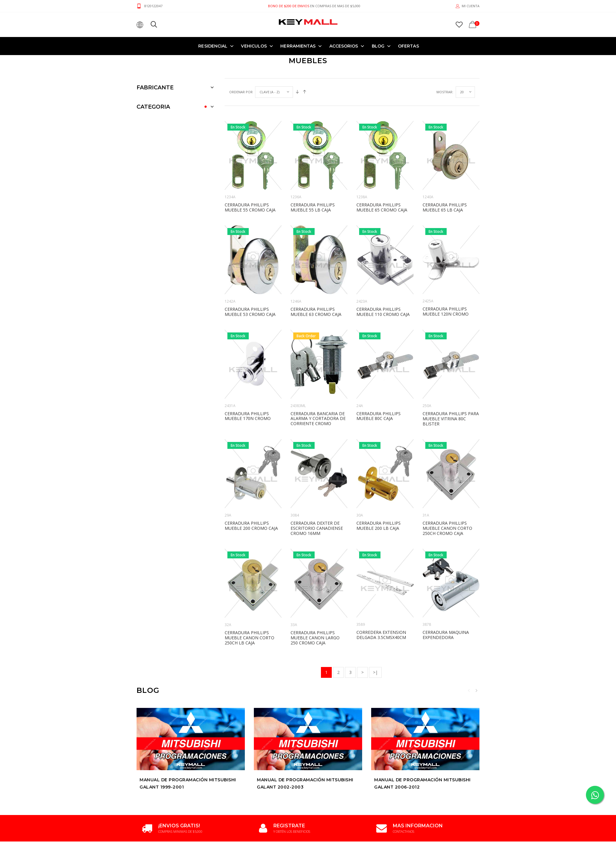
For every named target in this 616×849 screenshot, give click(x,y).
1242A (230, 301)
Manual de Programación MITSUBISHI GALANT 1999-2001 (188, 784)
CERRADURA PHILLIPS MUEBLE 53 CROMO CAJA (250, 312)
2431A (230, 406)
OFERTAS (408, 46)
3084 (295, 515)
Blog (378, 46)
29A (228, 515)
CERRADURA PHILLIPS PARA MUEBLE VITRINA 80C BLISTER (451, 419)
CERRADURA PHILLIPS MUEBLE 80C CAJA (379, 416)
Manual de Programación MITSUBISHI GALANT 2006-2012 (422, 784)
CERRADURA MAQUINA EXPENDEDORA (446, 635)
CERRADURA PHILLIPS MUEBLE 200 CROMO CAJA (251, 526)
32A (228, 625)
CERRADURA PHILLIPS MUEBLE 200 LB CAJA (379, 526)
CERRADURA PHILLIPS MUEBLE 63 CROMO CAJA (316, 312)
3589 (361, 624)
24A (360, 406)
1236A (296, 197)
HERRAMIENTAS (298, 46)
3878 (427, 624)
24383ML (298, 406)
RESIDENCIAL (213, 46)
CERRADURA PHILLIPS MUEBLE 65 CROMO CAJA (382, 207)
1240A (428, 197)
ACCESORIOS (344, 46)
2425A (428, 301)
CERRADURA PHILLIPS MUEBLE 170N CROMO (248, 416)
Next (476, 690)
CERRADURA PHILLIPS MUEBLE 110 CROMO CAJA (383, 312)
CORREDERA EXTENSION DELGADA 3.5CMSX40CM (381, 635)
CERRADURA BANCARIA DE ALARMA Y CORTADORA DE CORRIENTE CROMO (318, 419)
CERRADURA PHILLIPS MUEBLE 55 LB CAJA (313, 207)
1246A (296, 301)
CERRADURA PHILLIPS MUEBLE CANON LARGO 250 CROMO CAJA (315, 638)
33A (294, 625)
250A (427, 406)
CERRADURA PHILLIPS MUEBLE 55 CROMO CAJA (250, 207)
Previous (469, 690)
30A (360, 515)
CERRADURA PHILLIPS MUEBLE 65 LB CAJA (445, 207)
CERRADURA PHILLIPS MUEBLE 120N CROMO (446, 311)
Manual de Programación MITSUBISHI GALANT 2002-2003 (305, 784)
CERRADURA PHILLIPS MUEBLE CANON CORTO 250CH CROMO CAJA (447, 528)
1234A (230, 197)
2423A (362, 301)
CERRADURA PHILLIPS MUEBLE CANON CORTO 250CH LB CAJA (249, 638)
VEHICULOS (254, 46)
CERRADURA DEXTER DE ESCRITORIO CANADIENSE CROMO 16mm (317, 528)
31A (426, 515)
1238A (362, 197)
